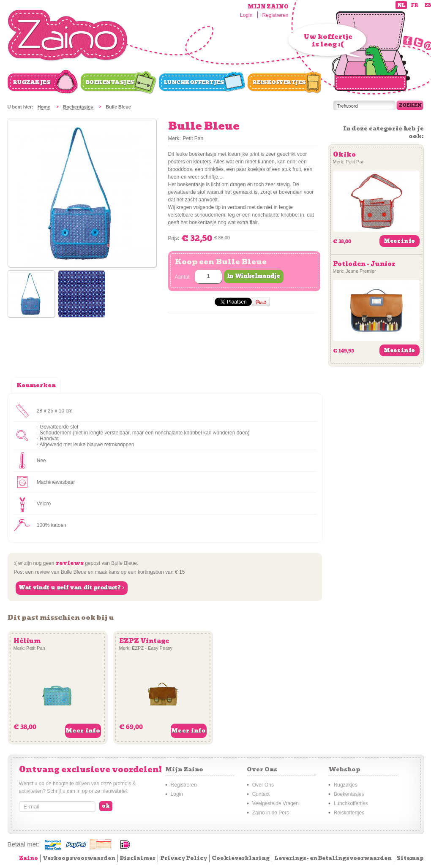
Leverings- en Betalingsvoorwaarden (333, 858)
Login (246, 15)
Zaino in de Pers (271, 813)
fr (415, 5)
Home (44, 107)
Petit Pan (193, 138)
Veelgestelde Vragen (276, 803)
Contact (261, 794)
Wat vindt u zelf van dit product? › (72, 588)
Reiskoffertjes (279, 82)
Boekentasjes (110, 82)
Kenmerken (36, 385)
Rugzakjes (32, 82)
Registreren (275, 15)
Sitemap (410, 858)
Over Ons (263, 785)
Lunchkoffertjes (194, 82)
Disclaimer (138, 858)
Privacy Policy (184, 858)
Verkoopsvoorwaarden (79, 858)
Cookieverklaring (241, 858)
